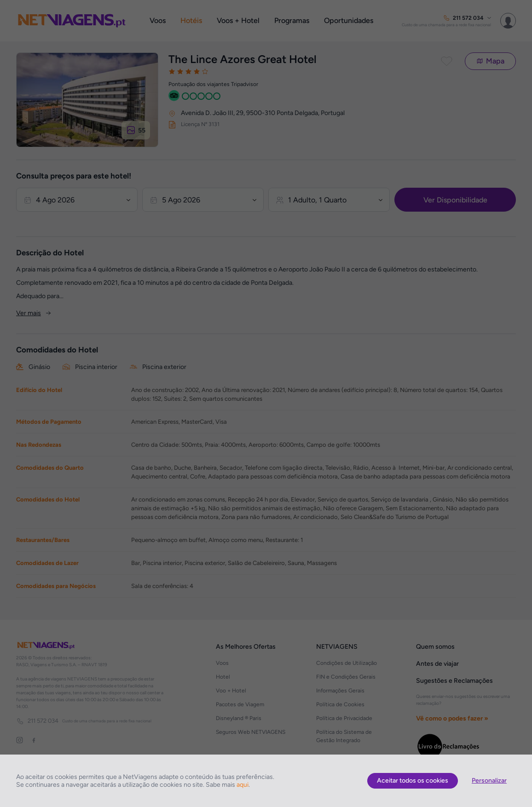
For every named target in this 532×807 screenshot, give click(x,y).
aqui (243, 785)
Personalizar (489, 781)
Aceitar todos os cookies (413, 781)
